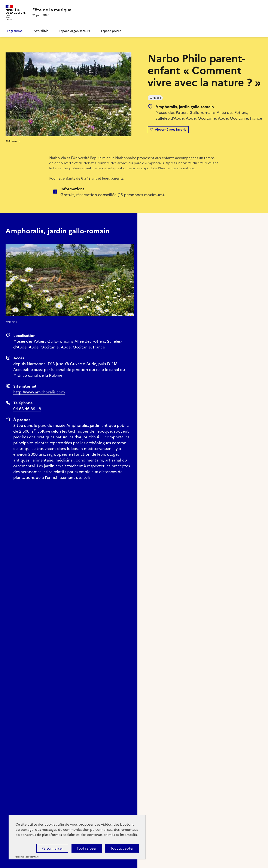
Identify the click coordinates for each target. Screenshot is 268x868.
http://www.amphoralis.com (39, 392)
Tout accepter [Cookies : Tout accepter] (122, 848)
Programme (14, 31)
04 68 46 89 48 (27, 409)
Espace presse (111, 31)
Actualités (41, 31)
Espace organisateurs (75, 31)
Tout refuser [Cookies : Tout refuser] (87, 848)
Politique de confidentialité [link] (27, 857)
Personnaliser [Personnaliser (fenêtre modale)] (52, 848)
